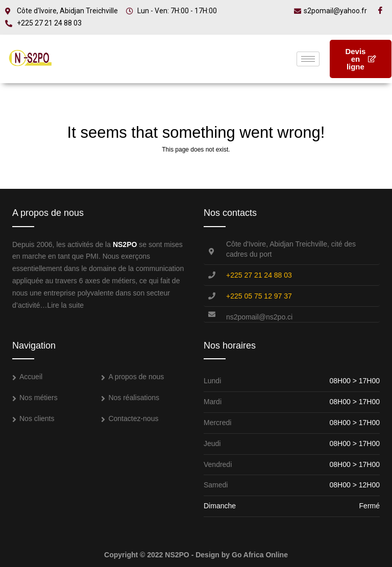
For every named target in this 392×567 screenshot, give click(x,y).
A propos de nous (136, 377)
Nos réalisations (134, 398)
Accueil (31, 377)
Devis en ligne (361, 59)
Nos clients (37, 418)
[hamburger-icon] (308, 59)
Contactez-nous (133, 418)
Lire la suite (65, 305)
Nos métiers (39, 398)
